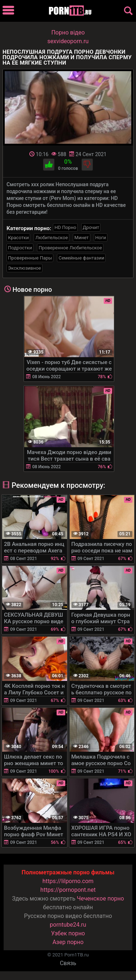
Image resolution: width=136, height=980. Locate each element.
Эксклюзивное (24, 268)
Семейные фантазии (81, 258)
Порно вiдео (68, 32)
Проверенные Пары (30, 258)
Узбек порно (68, 933)
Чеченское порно (100, 899)
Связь (68, 963)
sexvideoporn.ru (68, 41)
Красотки (18, 238)
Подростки (20, 248)
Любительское (51, 238)
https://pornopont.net (68, 890)
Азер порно (68, 942)
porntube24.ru (68, 925)
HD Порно (65, 227)
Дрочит (91, 227)
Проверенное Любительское (70, 248)
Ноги (101, 238)
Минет (81, 238)
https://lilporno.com (68, 881)
